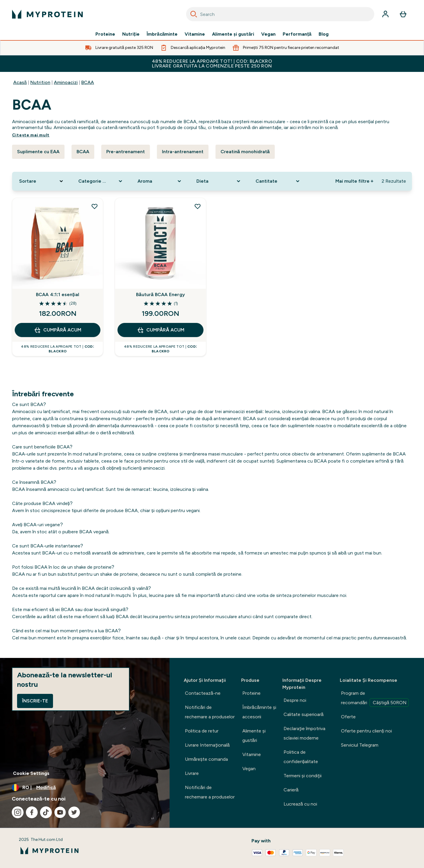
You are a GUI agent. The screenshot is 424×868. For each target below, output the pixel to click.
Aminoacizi (66, 82)
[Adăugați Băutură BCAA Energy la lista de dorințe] (198, 206)
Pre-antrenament (126, 152)
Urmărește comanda (206, 759)
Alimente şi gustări (233, 34)
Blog (324, 34)
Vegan (268, 34)
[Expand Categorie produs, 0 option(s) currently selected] (101, 181)
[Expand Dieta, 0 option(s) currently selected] (219, 181)
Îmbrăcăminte (162, 34)
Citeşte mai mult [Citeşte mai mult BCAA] (31, 135)
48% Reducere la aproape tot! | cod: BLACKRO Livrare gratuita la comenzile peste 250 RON (212, 63)
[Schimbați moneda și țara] (85, 788)
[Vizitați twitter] (74, 812)
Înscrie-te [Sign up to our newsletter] (35, 701)
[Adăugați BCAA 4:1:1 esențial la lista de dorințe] (95, 206)
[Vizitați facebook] (32, 812)
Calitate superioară (304, 714)
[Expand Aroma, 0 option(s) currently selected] (160, 181)
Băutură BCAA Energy (160, 294)
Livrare (192, 773)
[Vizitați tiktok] (46, 812)
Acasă (20, 82)
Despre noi (295, 700)
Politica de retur (202, 731)
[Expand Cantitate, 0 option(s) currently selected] (278, 181)
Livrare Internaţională (207, 745)
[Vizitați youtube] (60, 812)
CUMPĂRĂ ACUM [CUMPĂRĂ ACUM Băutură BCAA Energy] (161, 330)
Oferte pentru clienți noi (366, 731)
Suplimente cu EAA (38, 152)
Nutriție (131, 34)
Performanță (297, 34)
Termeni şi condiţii (303, 776)
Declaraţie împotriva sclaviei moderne (304, 733)
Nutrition (40, 82)
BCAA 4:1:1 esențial (58, 294)
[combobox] (280, 14)
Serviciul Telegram (360, 745)
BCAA (88, 82)
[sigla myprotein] (47, 14)
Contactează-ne (203, 693)
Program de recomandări (375, 699)
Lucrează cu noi (300, 804)
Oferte (348, 717)
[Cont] (385, 14)
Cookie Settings (31, 773)
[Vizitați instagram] (18, 812)
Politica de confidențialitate (301, 757)
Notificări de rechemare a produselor (210, 712)
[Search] (194, 14)
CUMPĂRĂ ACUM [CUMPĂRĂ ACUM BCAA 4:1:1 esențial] (58, 330)
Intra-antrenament (183, 152)
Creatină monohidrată (245, 152)
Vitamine (195, 34)
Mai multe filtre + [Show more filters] (354, 181)
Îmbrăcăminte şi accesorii (259, 712)
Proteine (105, 34)
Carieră (291, 790)
